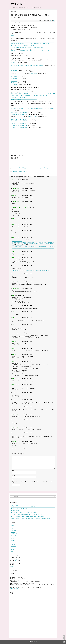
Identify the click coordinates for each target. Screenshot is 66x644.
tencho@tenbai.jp (14, 589)
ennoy (13, 36)
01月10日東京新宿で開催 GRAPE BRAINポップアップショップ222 (27, 515)
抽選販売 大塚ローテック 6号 (18, 172)
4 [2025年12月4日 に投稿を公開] (15, 559)
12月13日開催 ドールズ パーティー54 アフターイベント (24, 513)
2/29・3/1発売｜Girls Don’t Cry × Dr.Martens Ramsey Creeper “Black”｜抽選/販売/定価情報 (32, 108)
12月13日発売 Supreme (17, 511)
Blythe (13, 529)
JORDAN (13, 532)
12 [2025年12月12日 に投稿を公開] (17, 561)
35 (54, 21)
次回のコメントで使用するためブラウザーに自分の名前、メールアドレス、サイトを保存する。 (33, 482)
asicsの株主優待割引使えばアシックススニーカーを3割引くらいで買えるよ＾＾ (30, 168)
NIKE (12, 539)
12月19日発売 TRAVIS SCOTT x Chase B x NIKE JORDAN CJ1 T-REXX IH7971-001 (31, 505)
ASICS (13, 527)
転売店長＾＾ (34, 642)
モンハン (13, 544)
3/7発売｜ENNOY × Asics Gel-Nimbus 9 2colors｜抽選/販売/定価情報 (27, 66)
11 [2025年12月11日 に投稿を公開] (15, 561)
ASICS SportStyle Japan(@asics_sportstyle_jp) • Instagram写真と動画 (27, 47)
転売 (50, 21)
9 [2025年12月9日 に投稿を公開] (12, 561)
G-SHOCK (14, 530)
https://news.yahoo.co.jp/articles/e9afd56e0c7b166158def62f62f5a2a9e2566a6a (31, 270)
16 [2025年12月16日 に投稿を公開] (12, 562)
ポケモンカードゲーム (16, 542)
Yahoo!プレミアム (33, 74)
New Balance (14, 537)
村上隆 (13, 550)
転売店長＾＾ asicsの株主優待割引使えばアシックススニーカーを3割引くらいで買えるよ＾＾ (33, 51)
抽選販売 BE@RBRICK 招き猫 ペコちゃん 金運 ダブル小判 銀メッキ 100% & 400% (31, 518)
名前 (13, 471)
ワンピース (14, 546)
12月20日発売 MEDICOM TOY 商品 (19, 509)
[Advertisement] (22, 143)
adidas (13, 525)
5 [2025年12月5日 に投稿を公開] (16, 559)
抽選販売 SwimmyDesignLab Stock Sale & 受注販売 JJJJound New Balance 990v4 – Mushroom (33, 507)
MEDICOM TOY (15, 535)
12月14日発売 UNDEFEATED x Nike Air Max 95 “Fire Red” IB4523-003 (27, 516)
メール (14, 475)
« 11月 (12, 566)
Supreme (13, 540)
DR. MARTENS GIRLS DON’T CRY (19, 113)
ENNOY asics (14, 63)
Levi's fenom (14, 534)
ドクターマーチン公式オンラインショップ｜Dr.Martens (24, 99)
